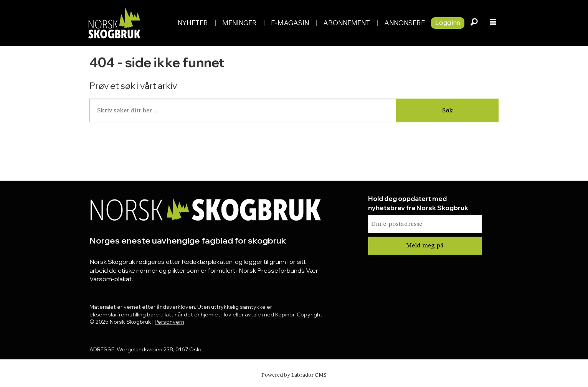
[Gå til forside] (114, 23)
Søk (448, 111)
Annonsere (405, 23)
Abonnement (347, 23)
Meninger (239, 23)
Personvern (169, 322)
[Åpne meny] (493, 23)
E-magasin (290, 23)
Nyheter (193, 23)
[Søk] (474, 23)
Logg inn (448, 22)
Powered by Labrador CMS (294, 375)
